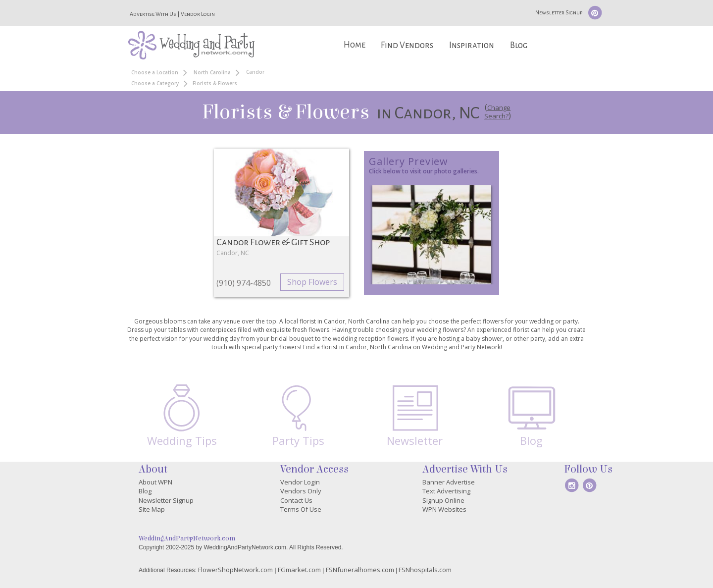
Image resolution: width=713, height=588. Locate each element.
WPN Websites (444, 509)
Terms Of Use (301, 509)
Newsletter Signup (559, 12)
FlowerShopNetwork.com (235, 570)
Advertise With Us (153, 14)
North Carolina (212, 72)
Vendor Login (198, 14)
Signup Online (443, 500)
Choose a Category (155, 83)
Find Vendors (407, 45)
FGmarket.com (299, 570)
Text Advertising (446, 491)
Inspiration (472, 45)
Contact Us (296, 500)
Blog (519, 45)
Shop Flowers (312, 282)
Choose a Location (155, 72)
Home (355, 45)
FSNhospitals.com (425, 570)
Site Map (152, 509)
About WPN (155, 482)
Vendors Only (301, 491)
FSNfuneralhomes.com (360, 570)
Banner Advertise (449, 482)
